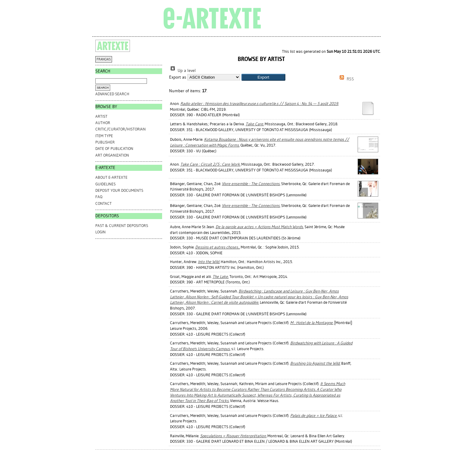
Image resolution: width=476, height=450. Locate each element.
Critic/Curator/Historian (121, 129)
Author (103, 123)
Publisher (105, 142)
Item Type (104, 136)
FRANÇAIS (104, 59)
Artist (101, 116)
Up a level (182, 71)
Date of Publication (114, 149)
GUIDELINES (105, 184)
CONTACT (104, 203)
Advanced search (112, 94)
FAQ (99, 197)
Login (100, 232)
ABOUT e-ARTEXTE (111, 177)
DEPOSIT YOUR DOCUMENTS (119, 190)
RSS (346, 79)
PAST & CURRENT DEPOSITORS (122, 226)
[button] (263, 77)
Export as (178, 77)
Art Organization (112, 155)
